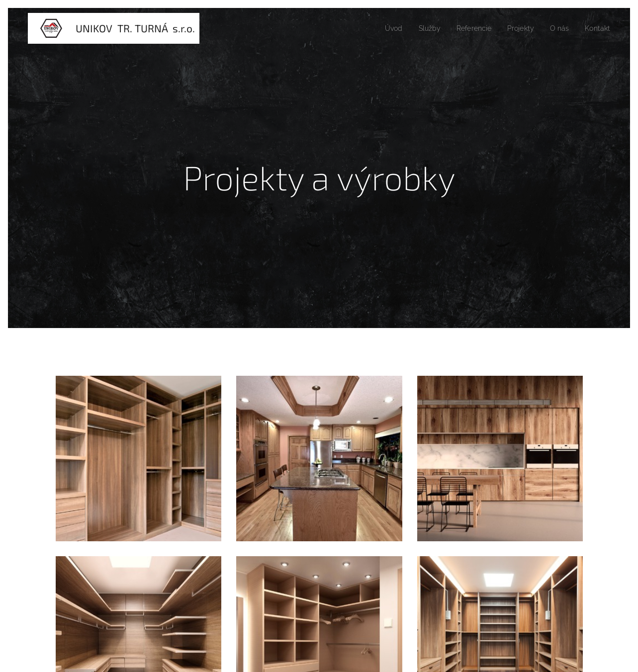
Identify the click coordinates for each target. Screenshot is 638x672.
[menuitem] (381, 28)
